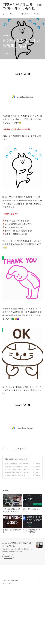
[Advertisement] (22, 94)
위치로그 (37, 14)
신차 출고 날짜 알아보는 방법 (16, 524)
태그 (12, 14)
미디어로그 (24, 14)
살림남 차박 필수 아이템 (14, 530)
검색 (35, 5)
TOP (40, 636)
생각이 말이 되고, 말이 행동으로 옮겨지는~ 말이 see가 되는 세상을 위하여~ (17, 605)
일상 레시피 (9, 514)
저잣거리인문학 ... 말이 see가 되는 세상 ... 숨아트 (22, 5)
